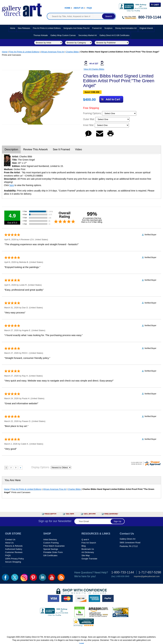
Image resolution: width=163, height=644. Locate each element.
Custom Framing (51, 543)
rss (61, 577)
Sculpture (108, 28)
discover (81, 598)
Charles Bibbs (72, 52)
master (67, 598)
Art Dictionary (88, 552)
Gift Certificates (50, 555)
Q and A (85, 540)
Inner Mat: (89, 125)
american (94, 598)
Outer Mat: (89, 119)
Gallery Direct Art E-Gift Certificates (114, 35)
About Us (79, 8)
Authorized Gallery (14, 549)
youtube (52, 577)
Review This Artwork (35, 149)
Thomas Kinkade (41, 35)
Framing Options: (93, 113)
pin (33, 577)
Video (78, 149)
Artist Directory (50, 540)
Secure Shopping (13, 562)
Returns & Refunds (14, 546)
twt (15, 577)
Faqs (89, 8)
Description (11, 149)
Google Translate (89, 559)
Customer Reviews (14, 552)
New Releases (24, 28)
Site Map (86, 555)
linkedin (43, 577)
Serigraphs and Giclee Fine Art (76, 28)
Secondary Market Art (88, 35)
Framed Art (97, 28)
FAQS (8, 555)
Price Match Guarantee (54, 546)
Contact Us (10, 540)
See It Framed (61, 149)
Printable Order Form (53, 552)
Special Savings (51, 549)
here (12, 185)
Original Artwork (146, 28)
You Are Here (13, 480)
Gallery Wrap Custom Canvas (63, 35)
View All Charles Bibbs (94, 69)
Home (67, 8)
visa (53, 598)
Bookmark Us (88, 549)
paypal (108, 598)
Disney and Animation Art (126, 28)
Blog (84, 546)
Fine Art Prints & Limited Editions (47, 28)
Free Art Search (89, 543)
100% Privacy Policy (14, 559)
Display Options (40, 467)
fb (5, 577)
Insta (24, 578)
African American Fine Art (53, 52)
